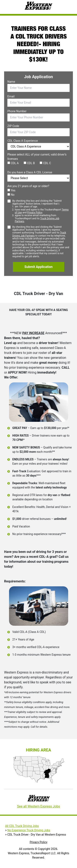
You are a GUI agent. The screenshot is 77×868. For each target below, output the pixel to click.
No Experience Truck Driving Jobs (29, 830)
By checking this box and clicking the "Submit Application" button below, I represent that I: (41, 211)
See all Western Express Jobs (38, 806)
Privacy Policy (35, 213)
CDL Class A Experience (23, 141)
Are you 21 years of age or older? (28, 186)
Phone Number (17, 111)
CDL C (45, 163)
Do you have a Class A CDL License (30, 172)
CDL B (29, 163)
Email (11, 96)
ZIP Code (13, 126)
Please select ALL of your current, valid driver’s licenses (37, 157)
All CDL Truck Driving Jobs (22, 826)
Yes (11, 190)
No (11, 195)
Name (11, 82)
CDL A (13, 163)
